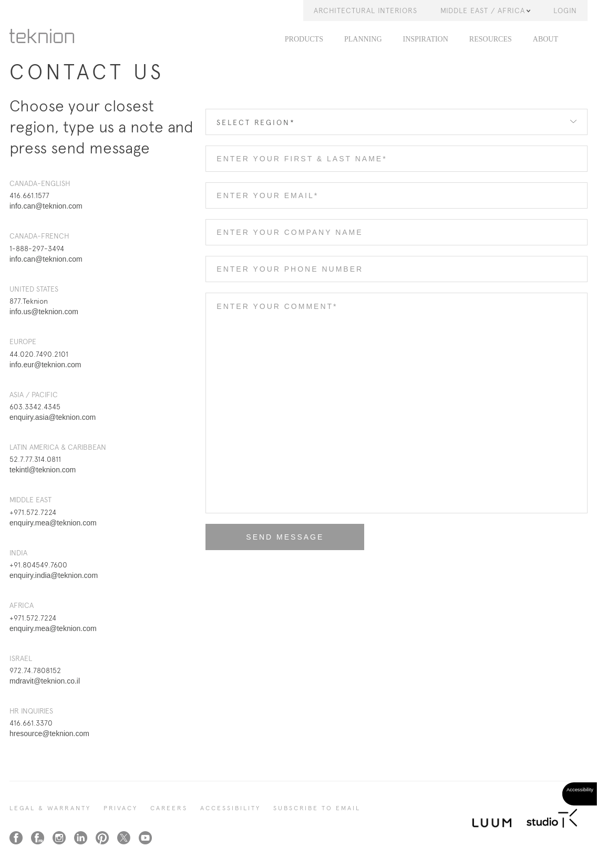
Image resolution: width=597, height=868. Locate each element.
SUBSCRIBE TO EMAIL (317, 808)
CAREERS (169, 808)
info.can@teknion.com (46, 206)
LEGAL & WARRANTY (50, 808)
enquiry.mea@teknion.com (53, 523)
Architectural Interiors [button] (366, 11)
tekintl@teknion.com (43, 470)
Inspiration (426, 39)
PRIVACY (121, 808)
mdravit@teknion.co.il (45, 681)
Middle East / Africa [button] (485, 11)
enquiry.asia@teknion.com (53, 417)
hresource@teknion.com (49, 733)
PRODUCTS (304, 39)
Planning (363, 39)
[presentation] (285, 581)
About (545, 39)
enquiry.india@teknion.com (54, 575)
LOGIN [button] (565, 11)
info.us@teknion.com (44, 312)
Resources (491, 39)
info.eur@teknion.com (45, 365)
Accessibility (230, 808)
